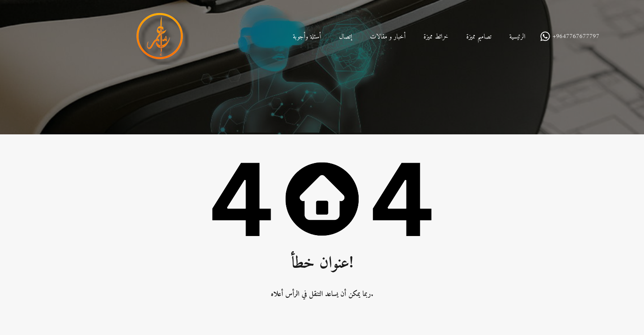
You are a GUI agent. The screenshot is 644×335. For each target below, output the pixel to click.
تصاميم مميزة (479, 37)
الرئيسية (517, 37)
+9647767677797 (576, 37)
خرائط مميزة (436, 37)
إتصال (345, 37)
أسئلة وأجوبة (307, 37)
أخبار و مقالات (388, 37)
